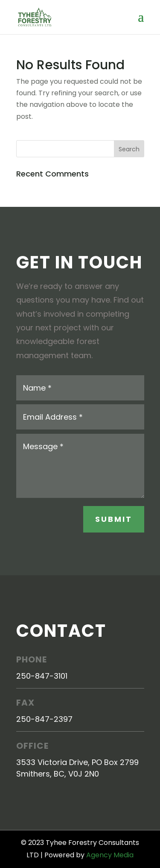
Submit (114, 519)
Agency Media (110, 855)
